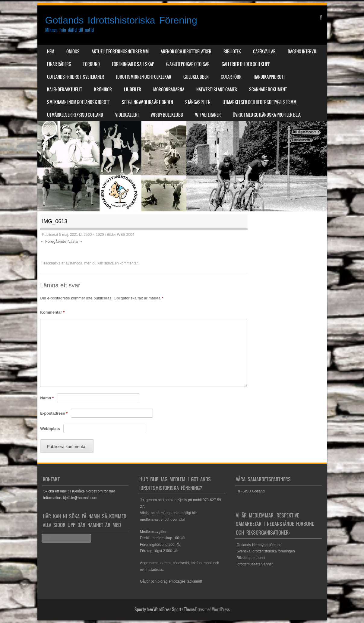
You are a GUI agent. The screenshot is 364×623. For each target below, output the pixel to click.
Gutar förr (231, 77)
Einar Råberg (59, 64)
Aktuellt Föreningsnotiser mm (120, 52)
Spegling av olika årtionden (147, 102)
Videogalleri (127, 115)
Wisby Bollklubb (167, 115)
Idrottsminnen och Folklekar (144, 77)
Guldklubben (196, 77)
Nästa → (75, 241)
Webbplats (50, 429)
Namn (47, 398)
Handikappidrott (269, 77)
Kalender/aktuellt (65, 90)
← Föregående (53, 241)
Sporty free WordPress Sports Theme (165, 609)
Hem (51, 52)
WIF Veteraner (208, 115)
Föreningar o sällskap (133, 64)
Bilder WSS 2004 (120, 235)
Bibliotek (232, 52)
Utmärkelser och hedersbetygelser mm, (260, 102)
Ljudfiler (133, 90)
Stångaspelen (198, 102)
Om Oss (73, 52)
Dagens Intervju (303, 52)
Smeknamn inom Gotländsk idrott (78, 102)
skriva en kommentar (121, 263)
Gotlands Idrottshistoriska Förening (121, 20)
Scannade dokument (268, 90)
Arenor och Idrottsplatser (186, 52)
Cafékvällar (264, 52)
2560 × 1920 (94, 235)
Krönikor (103, 90)
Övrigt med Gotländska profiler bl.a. (267, 115)
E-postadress (54, 413)
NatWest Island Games (217, 90)
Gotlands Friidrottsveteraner (76, 77)
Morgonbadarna (169, 90)
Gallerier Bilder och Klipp (246, 64)
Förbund (92, 64)
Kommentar (52, 312)
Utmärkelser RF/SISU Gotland (75, 115)
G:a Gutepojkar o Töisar (188, 64)
